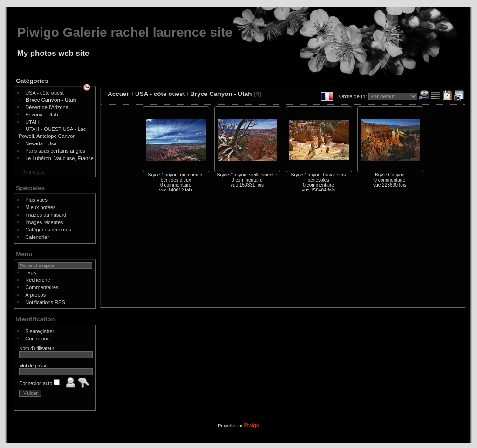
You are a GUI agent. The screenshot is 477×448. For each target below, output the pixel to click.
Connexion (37, 339)
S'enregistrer (40, 331)
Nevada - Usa (41, 143)
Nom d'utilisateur (37, 349)
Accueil (119, 94)
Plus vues (36, 200)
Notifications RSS (45, 302)
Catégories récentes (48, 230)
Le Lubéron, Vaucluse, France (59, 158)
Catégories (32, 81)
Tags (31, 272)
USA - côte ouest (44, 93)
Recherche (37, 280)
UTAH (32, 122)
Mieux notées (40, 207)
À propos (35, 295)
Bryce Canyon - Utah (51, 100)
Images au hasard (46, 215)
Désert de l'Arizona (47, 107)
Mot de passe (33, 366)
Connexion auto (39, 384)
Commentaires (42, 287)
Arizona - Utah (41, 115)
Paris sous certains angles (55, 151)
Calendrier (37, 237)
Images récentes (44, 222)
